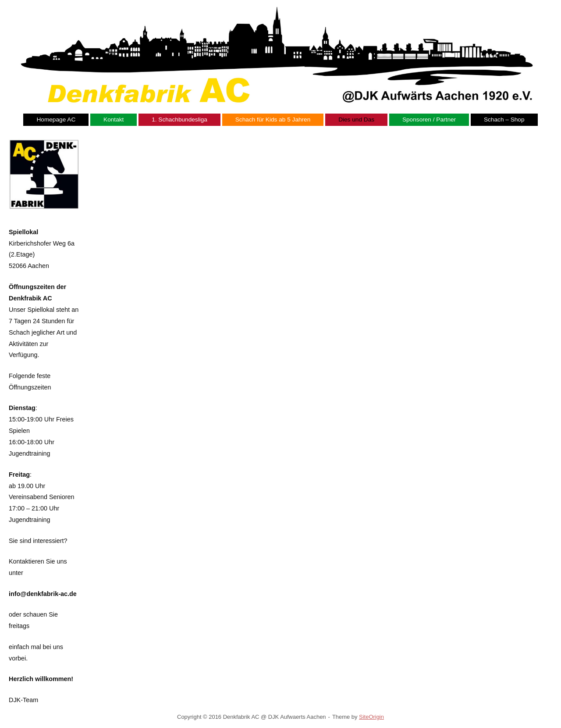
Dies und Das (356, 120)
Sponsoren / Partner (429, 120)
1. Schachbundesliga (179, 120)
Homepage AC (56, 120)
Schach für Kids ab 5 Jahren (273, 120)
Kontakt (114, 120)
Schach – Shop (504, 120)
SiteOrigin (371, 717)
